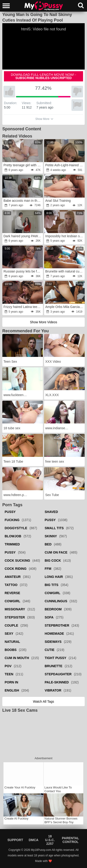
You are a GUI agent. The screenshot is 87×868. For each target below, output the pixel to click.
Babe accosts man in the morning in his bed (23, 201)
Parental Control (71, 840)
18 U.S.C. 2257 (50, 840)
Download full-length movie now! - (44, 76)
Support (15, 840)
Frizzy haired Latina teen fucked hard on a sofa (23, 307)
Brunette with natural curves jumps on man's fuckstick (65, 271)
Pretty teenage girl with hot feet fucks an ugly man (23, 165)
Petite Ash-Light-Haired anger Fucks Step (65, 165)
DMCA (34, 840)
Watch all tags (43, 701)
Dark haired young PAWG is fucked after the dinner (23, 236)
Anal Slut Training (58, 201)
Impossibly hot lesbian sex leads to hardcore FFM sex (65, 236)
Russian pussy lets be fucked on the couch (23, 271)
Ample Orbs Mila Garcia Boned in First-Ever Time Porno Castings (65, 307)
